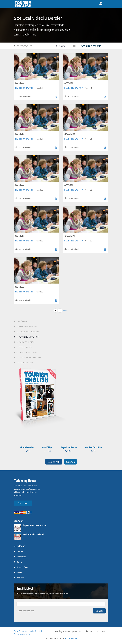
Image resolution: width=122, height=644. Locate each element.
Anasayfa (20, 551)
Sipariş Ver (23, 503)
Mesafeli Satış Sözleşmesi (38, 631)
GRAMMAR (70, 134)
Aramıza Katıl (54, 462)
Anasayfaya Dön (23, 46)
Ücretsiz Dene (22, 567)
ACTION (69, 83)
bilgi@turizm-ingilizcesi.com (70, 631)
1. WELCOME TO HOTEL (27, 327)
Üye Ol (19, 572)
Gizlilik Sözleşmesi (20, 631)
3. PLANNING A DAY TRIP (28, 337)
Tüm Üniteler (22, 321)
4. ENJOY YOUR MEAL (26, 342)
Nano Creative (71, 638)
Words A (19, 83)
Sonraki (66, 311)
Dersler (20, 562)
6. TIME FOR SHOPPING (27, 352)
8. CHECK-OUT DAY (25, 363)
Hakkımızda (21, 557)
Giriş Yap (71, 462)
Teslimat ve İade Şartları (22, 634)
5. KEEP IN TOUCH (24, 347)
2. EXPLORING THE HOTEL (28, 332)
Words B (19, 134)
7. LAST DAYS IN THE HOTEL (29, 357)
